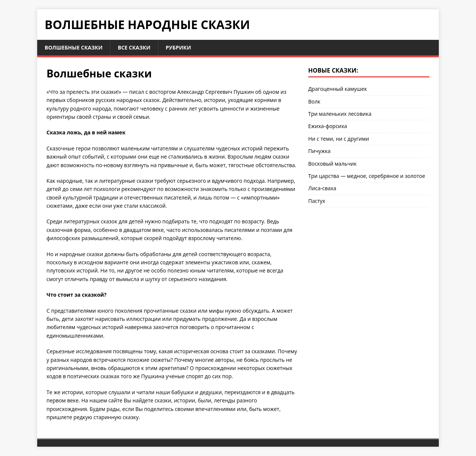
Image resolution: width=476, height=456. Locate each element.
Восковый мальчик (332, 164)
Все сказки (134, 47)
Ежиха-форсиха (328, 126)
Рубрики (178, 47)
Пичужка (319, 151)
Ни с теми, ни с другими (339, 139)
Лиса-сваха (322, 188)
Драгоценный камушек (338, 89)
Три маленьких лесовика (340, 114)
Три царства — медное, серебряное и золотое (367, 176)
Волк (314, 101)
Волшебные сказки (74, 47)
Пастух (317, 201)
